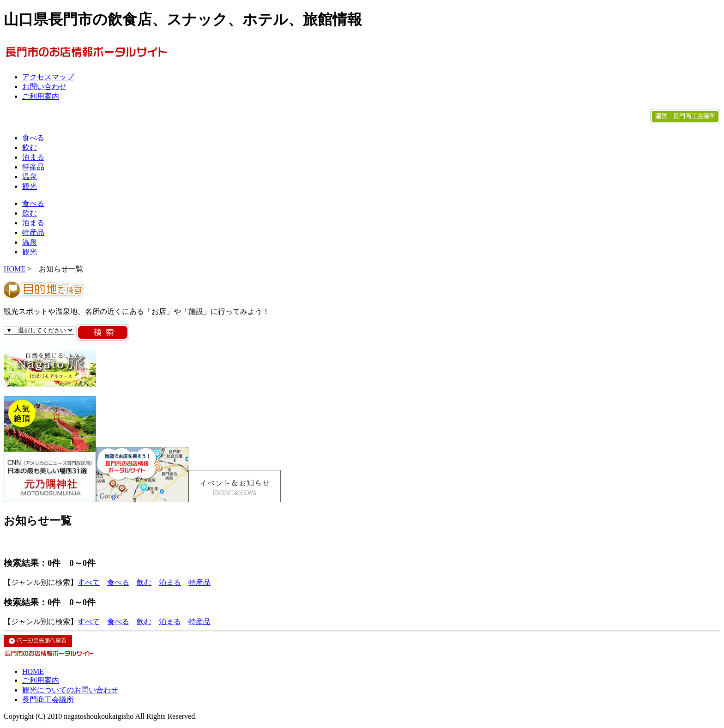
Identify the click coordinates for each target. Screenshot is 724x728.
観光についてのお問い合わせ (70, 690)
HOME (15, 269)
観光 (30, 186)
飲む (30, 147)
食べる (33, 138)
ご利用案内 (41, 96)
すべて (89, 582)
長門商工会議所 (48, 700)
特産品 (33, 167)
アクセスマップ (48, 77)
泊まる (33, 157)
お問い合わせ (44, 87)
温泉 (30, 177)
